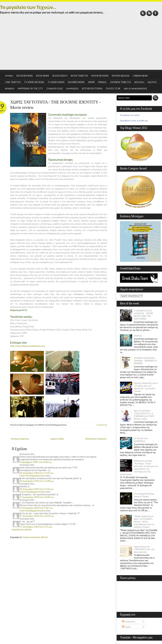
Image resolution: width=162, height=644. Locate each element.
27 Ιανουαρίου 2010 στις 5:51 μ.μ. (36, 527)
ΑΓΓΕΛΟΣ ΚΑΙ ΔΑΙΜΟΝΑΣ (141, 440)
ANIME (91, 82)
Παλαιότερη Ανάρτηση (96, 439)
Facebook (156, 13)
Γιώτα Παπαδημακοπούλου (32, 476)
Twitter (143, 13)
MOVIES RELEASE (121, 76)
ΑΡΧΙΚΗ (9, 76)
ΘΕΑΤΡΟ (152, 82)
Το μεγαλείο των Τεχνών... (28, 7)
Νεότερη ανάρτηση (20, 439)
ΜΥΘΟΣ (138, 336)
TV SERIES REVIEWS (34, 82)
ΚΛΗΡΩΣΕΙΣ (73, 89)
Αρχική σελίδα (57, 439)
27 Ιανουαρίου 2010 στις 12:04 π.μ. (37, 497)
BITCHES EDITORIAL (92, 89)
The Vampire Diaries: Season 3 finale (144, 495)
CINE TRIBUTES (13, 82)
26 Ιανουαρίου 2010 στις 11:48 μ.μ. (37, 481)
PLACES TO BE (113, 89)
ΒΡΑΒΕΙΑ (10, 89)
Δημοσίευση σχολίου (22, 529)
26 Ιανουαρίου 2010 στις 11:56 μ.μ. (37, 489)
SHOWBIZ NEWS (76, 82)
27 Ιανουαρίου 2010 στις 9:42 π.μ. (36, 508)
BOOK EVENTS (60, 76)
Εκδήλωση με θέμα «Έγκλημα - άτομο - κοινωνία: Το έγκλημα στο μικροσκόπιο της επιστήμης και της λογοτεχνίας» (139, 467)
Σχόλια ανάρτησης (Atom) (35, 537)
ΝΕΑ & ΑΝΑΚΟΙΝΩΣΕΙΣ (136, 89)
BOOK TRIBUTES (79, 76)
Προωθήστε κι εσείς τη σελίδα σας (134, 121)
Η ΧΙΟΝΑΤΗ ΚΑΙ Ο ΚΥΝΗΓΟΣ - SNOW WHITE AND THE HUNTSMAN (143, 315)
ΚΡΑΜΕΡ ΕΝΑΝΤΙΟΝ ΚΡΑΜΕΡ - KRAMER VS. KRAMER (145, 361)
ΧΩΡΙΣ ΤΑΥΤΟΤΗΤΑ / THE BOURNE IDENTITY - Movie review (55, 105)
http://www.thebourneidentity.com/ (28, 346)
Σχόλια (126, 627)
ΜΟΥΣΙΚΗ (139, 82)
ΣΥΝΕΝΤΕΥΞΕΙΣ (55, 89)
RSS (149, 13)
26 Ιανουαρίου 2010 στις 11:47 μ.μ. (37, 473)
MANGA (102, 82)
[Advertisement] (81, 45)
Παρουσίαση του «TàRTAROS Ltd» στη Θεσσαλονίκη (144, 549)
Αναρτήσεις (129, 621)
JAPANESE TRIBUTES (120, 82)
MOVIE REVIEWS (100, 76)
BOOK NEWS (43, 76)
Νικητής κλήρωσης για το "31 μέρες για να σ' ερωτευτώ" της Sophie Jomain (146, 387)
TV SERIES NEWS (56, 82)
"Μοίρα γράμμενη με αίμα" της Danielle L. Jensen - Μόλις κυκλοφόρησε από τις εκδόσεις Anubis (144, 521)
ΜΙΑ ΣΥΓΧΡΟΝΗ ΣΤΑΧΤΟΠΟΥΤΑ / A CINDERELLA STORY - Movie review (145, 415)
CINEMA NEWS (140, 76)
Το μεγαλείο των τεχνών (130, 115)
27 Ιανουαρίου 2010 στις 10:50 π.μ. (37, 516)
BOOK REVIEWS (25, 76)
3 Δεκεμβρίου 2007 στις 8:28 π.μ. (36, 462)
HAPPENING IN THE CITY (30, 89)
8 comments (102, 425)
